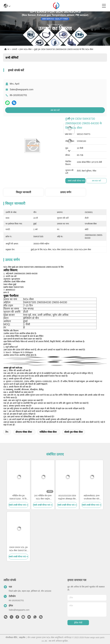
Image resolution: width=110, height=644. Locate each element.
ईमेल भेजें (78, 623)
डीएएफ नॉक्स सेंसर (24, 432)
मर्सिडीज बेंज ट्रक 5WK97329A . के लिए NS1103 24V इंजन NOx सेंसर (18, 497)
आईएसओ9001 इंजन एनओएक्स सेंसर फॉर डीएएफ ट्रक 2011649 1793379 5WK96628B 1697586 (92, 497)
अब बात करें (55, 110)
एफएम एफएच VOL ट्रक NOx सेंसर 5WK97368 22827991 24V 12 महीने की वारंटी (18, 549)
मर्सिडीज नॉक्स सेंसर (48, 432)
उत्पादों (14, 49)
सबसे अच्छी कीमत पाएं (76, 181)
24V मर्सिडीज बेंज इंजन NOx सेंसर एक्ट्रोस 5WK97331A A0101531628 (43, 497)
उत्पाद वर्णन (66, 192)
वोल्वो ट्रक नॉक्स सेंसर (73, 432)
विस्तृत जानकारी (23, 192)
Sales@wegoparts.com (22, 89)
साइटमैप (22, 637)
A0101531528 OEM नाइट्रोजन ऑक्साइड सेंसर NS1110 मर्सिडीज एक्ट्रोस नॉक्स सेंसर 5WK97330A (67, 497)
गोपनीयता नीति (11, 637)
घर (8, 49)
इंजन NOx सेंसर (26, 49)
